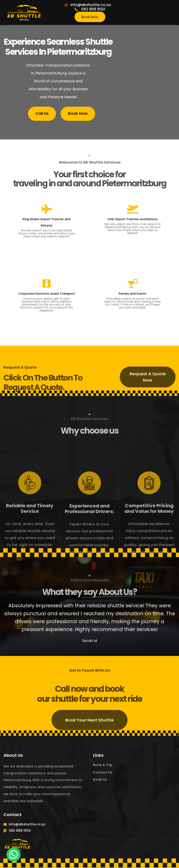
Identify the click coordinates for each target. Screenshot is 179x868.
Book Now (90, 17)
